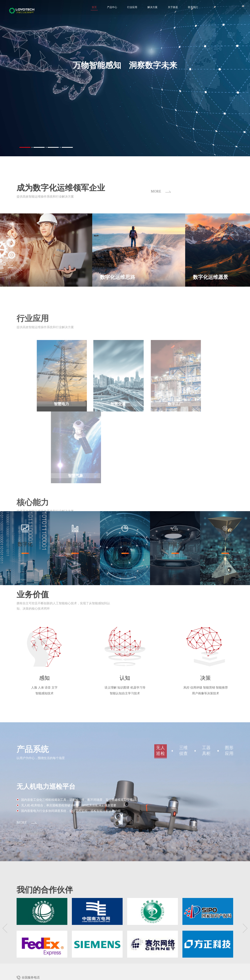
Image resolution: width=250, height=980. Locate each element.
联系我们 (178, 8)
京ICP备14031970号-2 (75, 974)
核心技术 (150, 929)
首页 (69, 8)
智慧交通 (141, 920)
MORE (22, 760)
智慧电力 (127, 920)
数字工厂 (155, 920)
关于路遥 (156, 8)
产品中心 (88, 8)
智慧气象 (170, 920)
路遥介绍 (138, 929)
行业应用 (111, 8)
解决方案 (133, 8)
